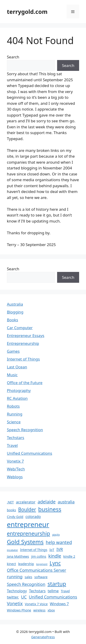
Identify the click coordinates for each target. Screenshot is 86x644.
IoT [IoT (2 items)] (52, 550)
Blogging (15, 312)
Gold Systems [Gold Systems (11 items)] (25, 542)
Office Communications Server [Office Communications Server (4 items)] (37, 570)
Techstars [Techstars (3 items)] (37, 591)
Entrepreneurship (23, 343)
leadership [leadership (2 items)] (26, 564)
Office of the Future (25, 383)
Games (13, 351)
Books (12, 320)
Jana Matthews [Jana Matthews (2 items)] (18, 556)
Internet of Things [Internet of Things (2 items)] (34, 550)
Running (15, 414)
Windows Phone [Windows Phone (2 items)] (19, 610)
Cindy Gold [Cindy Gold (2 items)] (15, 517)
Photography (19, 390)
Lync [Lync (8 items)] (55, 563)
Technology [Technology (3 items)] (17, 591)
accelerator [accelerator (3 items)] (26, 502)
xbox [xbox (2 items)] (51, 610)
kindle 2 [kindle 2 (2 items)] (69, 556)
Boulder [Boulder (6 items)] (27, 509)
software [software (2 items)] (41, 577)
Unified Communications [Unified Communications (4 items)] (53, 597)
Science (14, 422)
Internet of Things (23, 359)
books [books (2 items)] (11, 510)
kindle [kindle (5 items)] (55, 556)
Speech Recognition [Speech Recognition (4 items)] (26, 584)
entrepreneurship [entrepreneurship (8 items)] (28, 534)
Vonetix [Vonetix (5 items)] (15, 603)
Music (12, 375)
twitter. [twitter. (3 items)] (13, 597)
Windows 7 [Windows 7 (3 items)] (59, 604)
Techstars (16, 438)
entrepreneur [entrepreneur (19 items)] (28, 524)
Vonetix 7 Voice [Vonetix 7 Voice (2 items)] (36, 604)
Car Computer (20, 328)
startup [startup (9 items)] (57, 584)
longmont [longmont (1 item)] (42, 564)
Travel (12, 445)
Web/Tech (16, 469)
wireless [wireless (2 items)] (39, 610)
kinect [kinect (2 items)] (11, 564)
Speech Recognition (25, 430)
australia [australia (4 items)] (66, 502)
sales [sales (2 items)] (29, 577)
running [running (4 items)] (15, 577)
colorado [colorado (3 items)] (33, 517)
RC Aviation (17, 398)
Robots (13, 406)
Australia (15, 304)
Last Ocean (17, 367)
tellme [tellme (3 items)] (53, 591)
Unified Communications (29, 453)
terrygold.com (27, 12)
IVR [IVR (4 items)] (60, 549)
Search (13, 57)
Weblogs (15, 477)
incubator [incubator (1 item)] (12, 550)
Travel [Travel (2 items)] (65, 591)
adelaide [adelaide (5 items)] (47, 502)
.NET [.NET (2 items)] (10, 502)
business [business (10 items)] (50, 509)
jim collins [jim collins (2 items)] (39, 556)
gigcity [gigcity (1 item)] (56, 535)
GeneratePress (43, 637)
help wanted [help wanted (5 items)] (59, 542)
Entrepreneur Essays (26, 336)
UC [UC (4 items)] (24, 597)
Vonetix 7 (15, 461)
